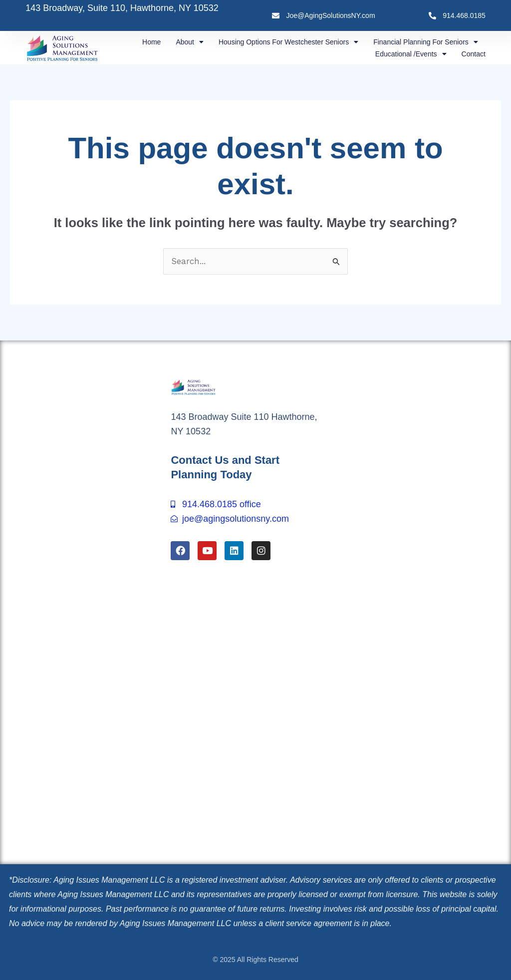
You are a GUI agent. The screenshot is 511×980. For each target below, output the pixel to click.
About (190, 42)
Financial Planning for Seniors (426, 42)
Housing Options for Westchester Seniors (288, 42)
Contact (474, 54)
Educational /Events (411, 54)
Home (151, 42)
